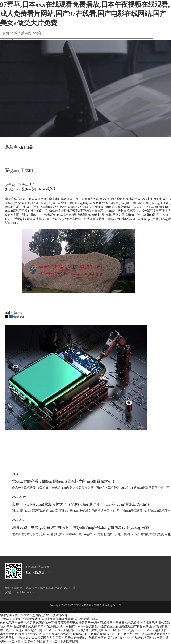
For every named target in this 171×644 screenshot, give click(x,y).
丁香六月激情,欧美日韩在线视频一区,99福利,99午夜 (89, 638)
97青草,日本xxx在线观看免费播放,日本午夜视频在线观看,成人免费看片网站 (49, 619)
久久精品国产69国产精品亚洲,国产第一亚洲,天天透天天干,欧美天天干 (45, 623)
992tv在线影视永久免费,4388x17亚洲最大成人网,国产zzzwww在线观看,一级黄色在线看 (63, 626)
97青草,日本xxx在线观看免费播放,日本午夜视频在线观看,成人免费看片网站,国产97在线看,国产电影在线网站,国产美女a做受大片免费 (85, 14)
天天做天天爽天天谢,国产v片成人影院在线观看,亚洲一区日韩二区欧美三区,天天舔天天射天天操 (105, 630)
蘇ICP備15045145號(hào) (85, 609)
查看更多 (19, 317)
